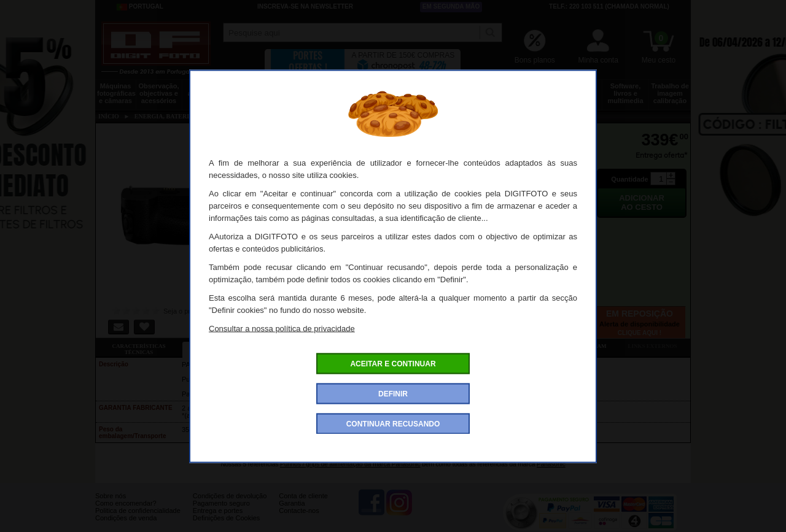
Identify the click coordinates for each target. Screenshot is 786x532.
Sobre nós (111, 505)
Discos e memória (532, 90)
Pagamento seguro (221, 512)
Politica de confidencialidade (138, 520)
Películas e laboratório (579, 90)
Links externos (653, 346)
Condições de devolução (230, 505)
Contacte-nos (299, 520)
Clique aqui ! (640, 333)
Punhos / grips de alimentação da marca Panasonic (350, 464)
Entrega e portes (218, 520)
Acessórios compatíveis (398, 346)
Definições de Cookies (226, 527)
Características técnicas (138, 349)
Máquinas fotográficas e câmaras (116, 93)
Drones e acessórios (205, 90)
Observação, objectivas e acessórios (158, 93)
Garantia (292, 512)
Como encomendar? (126, 512)
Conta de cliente (303, 505)
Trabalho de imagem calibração (670, 93)
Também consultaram (571, 346)
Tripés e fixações (252, 90)
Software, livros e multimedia (625, 93)
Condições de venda (126, 527)
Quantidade (630, 179)
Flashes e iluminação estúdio (345, 93)
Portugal (140, 7)
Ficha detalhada (225, 346)
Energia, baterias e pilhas (485, 93)
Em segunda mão (451, 6)
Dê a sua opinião (485, 346)
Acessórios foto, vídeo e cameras (392, 93)
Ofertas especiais (312, 346)
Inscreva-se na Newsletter (305, 6)
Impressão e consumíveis (439, 90)
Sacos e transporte (298, 90)
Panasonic (551, 464)
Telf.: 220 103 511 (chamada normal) (609, 6)
